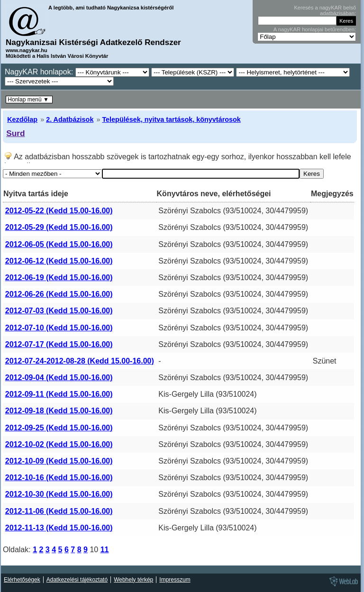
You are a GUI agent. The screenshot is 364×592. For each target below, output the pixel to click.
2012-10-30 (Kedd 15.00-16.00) (59, 494)
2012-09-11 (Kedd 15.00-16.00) (59, 394)
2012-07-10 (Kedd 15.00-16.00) (59, 328)
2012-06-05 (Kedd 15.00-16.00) (59, 244)
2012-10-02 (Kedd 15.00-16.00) (59, 444)
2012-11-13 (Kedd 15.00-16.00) (59, 528)
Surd (15, 133)
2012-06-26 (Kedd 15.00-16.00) (59, 294)
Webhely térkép (133, 580)
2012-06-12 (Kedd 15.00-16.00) (59, 261)
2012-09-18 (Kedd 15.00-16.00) (59, 411)
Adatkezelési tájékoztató (77, 580)
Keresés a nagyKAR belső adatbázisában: (325, 10)
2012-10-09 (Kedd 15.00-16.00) (59, 461)
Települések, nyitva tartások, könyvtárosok (171, 119)
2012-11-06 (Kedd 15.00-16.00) (59, 511)
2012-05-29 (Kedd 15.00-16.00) (59, 227)
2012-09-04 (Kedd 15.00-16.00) (59, 378)
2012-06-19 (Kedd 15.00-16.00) (59, 278)
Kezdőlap (22, 119)
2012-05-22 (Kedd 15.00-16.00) (59, 211)
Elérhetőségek (22, 580)
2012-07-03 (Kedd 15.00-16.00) (59, 311)
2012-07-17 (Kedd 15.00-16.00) (59, 344)
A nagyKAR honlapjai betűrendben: (315, 29)
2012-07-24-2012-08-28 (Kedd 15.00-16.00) (80, 361)
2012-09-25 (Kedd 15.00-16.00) (59, 428)
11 (105, 550)
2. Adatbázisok (70, 119)
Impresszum (175, 580)
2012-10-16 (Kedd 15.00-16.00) (59, 478)
